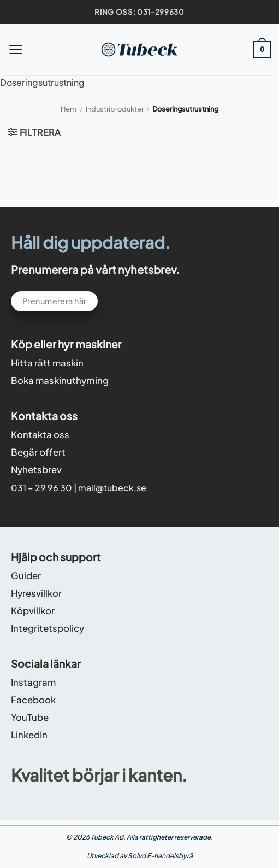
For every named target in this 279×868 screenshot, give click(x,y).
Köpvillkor (33, 611)
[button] (16, 49)
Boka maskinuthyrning (60, 380)
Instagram (33, 682)
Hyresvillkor (36, 593)
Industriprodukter (115, 109)
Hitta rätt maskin (47, 363)
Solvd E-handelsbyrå (160, 856)
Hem (69, 109)
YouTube (30, 717)
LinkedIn (29, 735)
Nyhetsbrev (36, 470)
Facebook (33, 700)
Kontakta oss (40, 435)
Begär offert (38, 452)
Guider (26, 576)
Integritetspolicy (48, 628)
